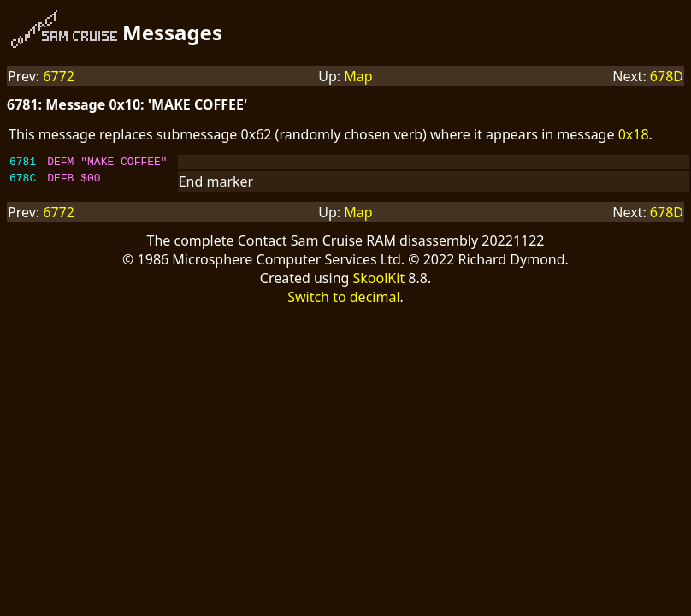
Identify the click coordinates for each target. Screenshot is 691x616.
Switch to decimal (343, 299)
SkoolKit (379, 281)
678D (667, 76)
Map (358, 76)
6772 (59, 76)
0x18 (634, 134)
